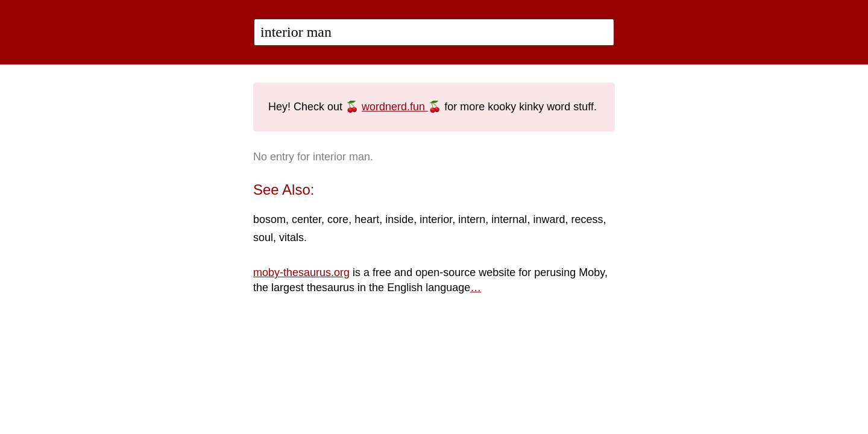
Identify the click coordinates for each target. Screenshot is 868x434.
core (338, 219)
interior (436, 219)
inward (549, 219)
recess (587, 219)
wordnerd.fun (395, 107)
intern (472, 219)
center (307, 219)
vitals (291, 237)
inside (399, 219)
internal (509, 219)
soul (263, 237)
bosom (269, 219)
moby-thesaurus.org (301, 272)
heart (367, 219)
